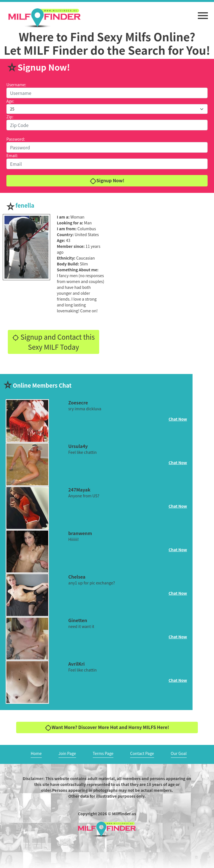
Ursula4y (78, 446)
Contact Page (142, 753)
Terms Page (103, 753)
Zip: (10, 117)
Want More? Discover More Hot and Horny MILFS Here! (107, 727)
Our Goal (179, 753)
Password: (16, 139)
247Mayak (79, 490)
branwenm (80, 533)
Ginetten (78, 620)
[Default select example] (107, 109)
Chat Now (178, 419)
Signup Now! (107, 181)
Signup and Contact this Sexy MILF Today (53, 342)
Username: (16, 85)
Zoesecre (78, 402)
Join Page (67, 753)
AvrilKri (76, 664)
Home (36, 753)
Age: (10, 101)
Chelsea (77, 577)
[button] (203, 13)
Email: (12, 155)
